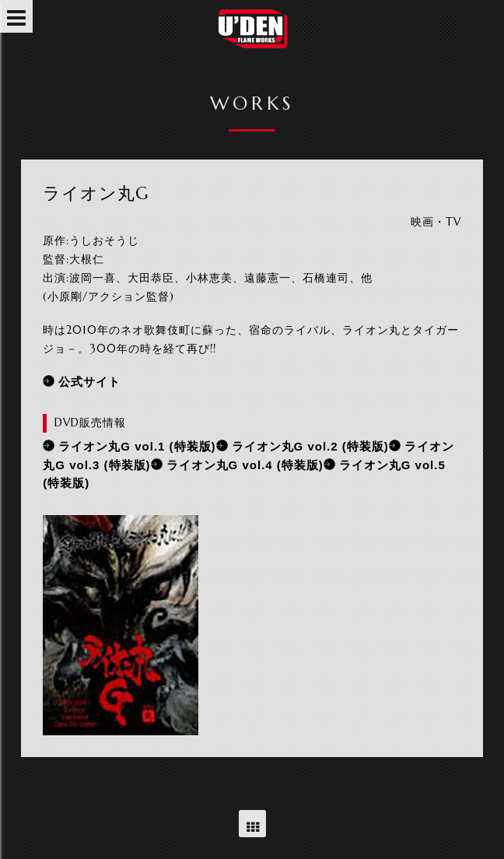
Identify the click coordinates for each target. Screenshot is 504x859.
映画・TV (436, 222)
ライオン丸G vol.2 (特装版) (310, 446)
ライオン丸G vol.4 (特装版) (245, 465)
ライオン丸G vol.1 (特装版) (137, 446)
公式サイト (89, 382)
